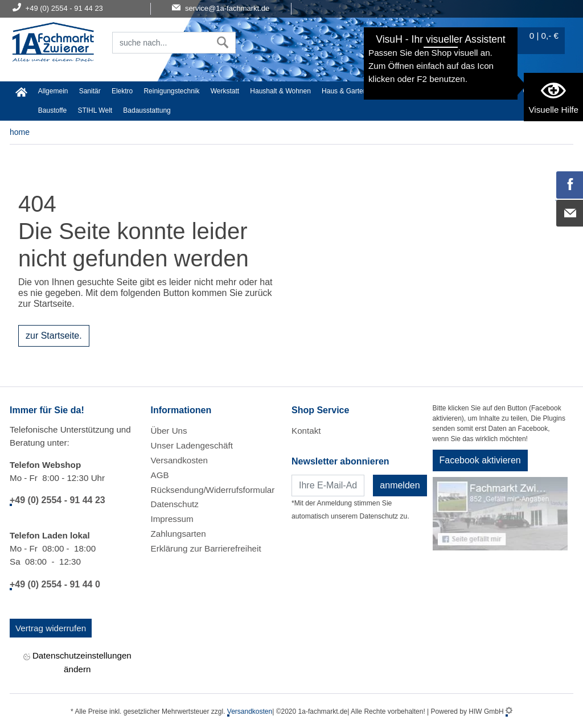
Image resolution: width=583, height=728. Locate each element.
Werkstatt (225, 91)
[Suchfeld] (161, 43)
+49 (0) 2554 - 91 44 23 (58, 500)
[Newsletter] (328, 486)
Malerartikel (494, 91)
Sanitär (90, 91)
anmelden (400, 485)
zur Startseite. (54, 336)
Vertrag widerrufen (51, 628)
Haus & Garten (344, 91)
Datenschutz (175, 504)
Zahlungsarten (178, 534)
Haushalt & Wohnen (280, 91)
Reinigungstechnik (171, 91)
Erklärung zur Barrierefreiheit (206, 548)
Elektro (122, 91)
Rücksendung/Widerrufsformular (213, 490)
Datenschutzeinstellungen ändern (77, 662)
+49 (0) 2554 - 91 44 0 (55, 584)
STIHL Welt (95, 110)
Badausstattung (147, 110)
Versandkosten (179, 460)
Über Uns (169, 431)
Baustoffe (52, 110)
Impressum (172, 519)
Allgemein (53, 91)
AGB (160, 475)
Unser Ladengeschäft (192, 445)
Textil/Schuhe (446, 91)
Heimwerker (396, 91)
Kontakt (306, 431)
